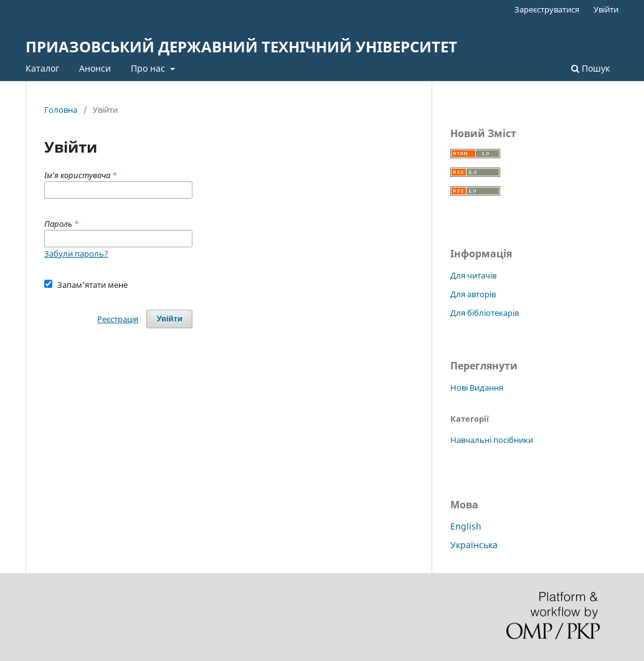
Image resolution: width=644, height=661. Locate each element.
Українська (474, 545)
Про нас (149, 68)
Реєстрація (118, 319)
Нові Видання (477, 388)
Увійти (606, 9)
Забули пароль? (76, 254)
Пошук (590, 68)
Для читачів (473, 275)
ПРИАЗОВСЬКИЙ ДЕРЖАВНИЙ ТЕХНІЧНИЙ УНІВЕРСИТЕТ (241, 46)
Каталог (42, 68)
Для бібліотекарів (485, 313)
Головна (61, 110)
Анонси (95, 68)
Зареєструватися (547, 9)
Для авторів (473, 294)
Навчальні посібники (492, 440)
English (466, 526)
